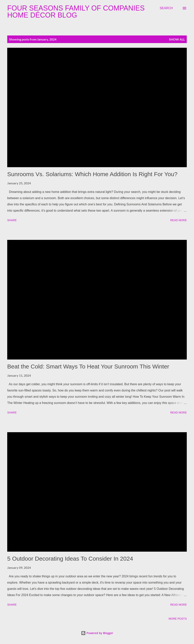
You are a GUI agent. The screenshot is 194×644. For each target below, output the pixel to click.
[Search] (166, 8)
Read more (178, 220)
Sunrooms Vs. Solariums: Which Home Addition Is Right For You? (92, 174)
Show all (177, 39)
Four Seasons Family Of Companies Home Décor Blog (76, 12)
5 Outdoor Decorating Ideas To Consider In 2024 (70, 559)
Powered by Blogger (97, 633)
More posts (178, 619)
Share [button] (12, 220)
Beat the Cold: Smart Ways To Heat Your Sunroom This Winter (88, 366)
